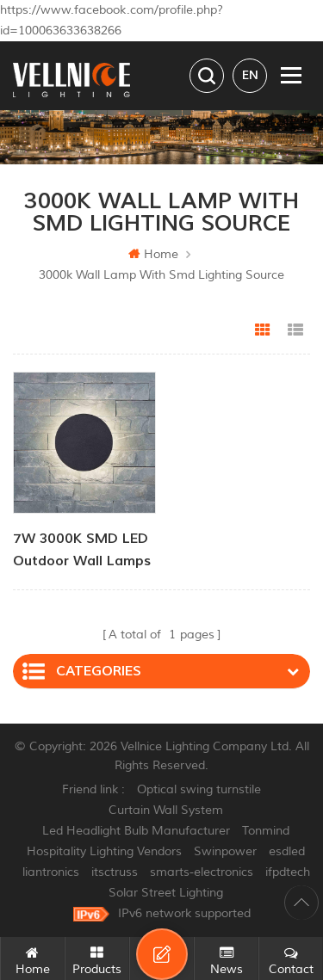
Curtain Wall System (166, 810)
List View (295, 330)
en (250, 75)
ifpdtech (288, 872)
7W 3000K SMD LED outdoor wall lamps (82, 550)
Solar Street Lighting (166, 893)
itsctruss (115, 872)
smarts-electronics (202, 872)
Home (153, 254)
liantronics (51, 872)
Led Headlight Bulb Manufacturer (136, 831)
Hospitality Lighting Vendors (104, 851)
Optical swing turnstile (199, 789)
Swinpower (225, 851)
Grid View (263, 330)
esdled (287, 851)
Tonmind (266, 831)
